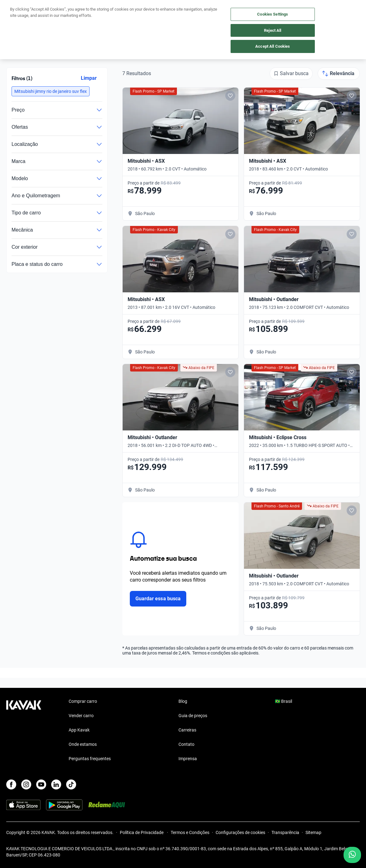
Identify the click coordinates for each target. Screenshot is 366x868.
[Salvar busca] (291, 74)
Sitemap (313, 832)
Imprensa (188, 759)
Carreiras (187, 730)
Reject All (273, 30)
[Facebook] (11, 784)
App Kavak (79, 730)
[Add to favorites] (230, 96)
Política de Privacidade (142, 832)
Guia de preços (193, 716)
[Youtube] (41, 784)
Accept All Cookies (273, 46)
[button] (51, 91)
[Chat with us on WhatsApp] (352, 855)
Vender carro (81, 716)
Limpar (89, 78)
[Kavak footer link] (24, 731)
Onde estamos (83, 744)
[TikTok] (71, 784)
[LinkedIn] (56, 784)
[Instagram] (26, 784)
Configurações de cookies (240, 832)
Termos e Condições (190, 832)
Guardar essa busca (158, 599)
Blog (183, 701)
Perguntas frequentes (90, 759)
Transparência (285, 832)
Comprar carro (83, 701)
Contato (186, 744)
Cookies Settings (273, 14)
